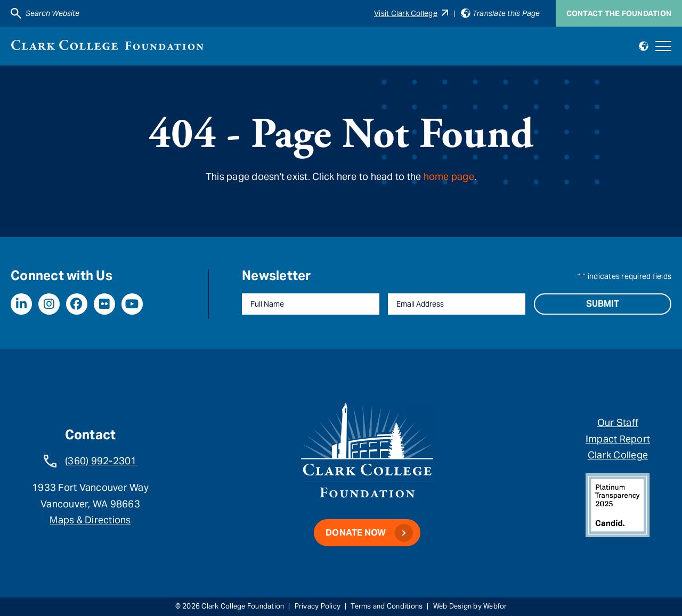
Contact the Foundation (619, 13)
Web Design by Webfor (470, 606)
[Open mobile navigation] (663, 46)
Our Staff (618, 422)
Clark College (618, 455)
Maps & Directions (90, 520)
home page (449, 176)
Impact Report (618, 439)
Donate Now (356, 533)
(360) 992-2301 (101, 461)
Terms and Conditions (387, 606)
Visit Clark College (411, 13)
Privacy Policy (318, 606)
